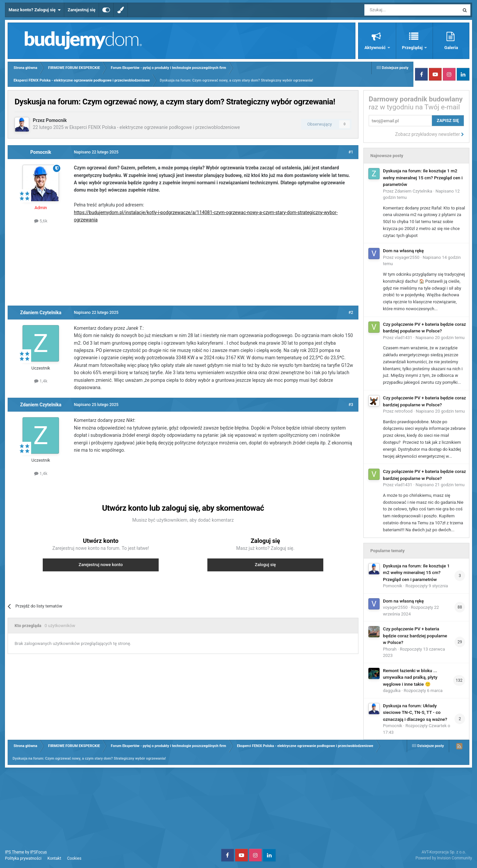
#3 (351, 405)
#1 (351, 152)
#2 (351, 313)
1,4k (41, 381)
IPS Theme (15, 852)
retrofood (404, 411)
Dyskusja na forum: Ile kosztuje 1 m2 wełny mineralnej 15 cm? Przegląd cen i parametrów (423, 177)
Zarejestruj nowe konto (101, 565)
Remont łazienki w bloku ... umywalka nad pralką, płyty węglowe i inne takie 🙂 (410, 677)
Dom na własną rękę (403, 251)
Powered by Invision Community (444, 858)
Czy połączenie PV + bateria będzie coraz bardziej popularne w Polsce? (415, 636)
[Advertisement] (183, 264)
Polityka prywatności (23, 858)
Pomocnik (56, 120)
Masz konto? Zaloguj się (35, 10)
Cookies (74, 858)
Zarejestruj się (81, 10)
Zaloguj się (265, 565)
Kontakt (54, 858)
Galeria (451, 48)
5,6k (41, 221)
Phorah (390, 649)
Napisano (440, 338)
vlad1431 (404, 338)
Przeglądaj (413, 48)
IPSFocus (38, 852)
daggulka (392, 691)
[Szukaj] (396, 10)
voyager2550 (407, 257)
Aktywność (375, 48)
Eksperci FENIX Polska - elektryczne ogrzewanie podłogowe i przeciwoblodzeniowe (155, 127)
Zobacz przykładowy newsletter (430, 134)
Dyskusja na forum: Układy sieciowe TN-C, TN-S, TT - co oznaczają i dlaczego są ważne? (415, 712)
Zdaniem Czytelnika (41, 313)
